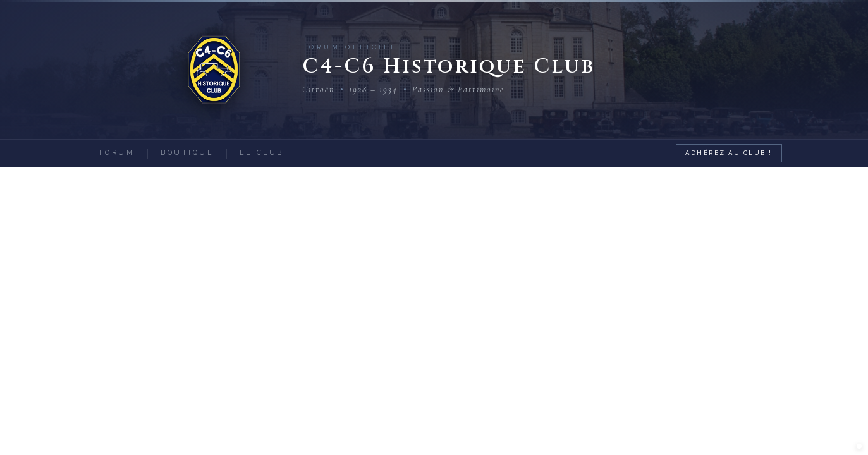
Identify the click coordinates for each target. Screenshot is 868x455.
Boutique (187, 152)
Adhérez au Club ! (729, 153)
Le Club (262, 152)
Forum (117, 152)
